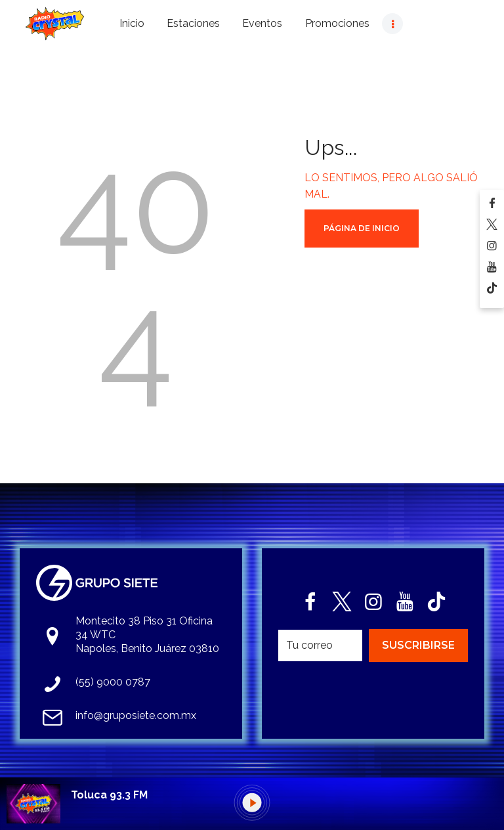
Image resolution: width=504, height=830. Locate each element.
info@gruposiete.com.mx (136, 715)
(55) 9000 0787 (113, 682)
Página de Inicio (362, 228)
